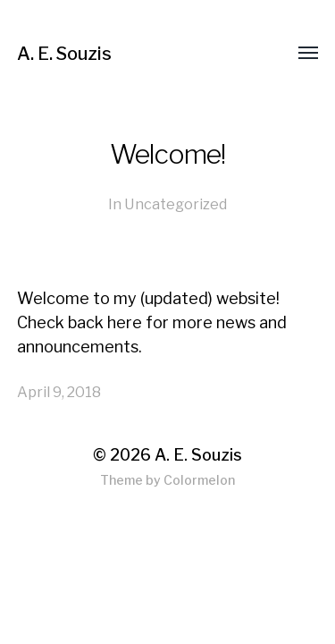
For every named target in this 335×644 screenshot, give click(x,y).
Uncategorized (176, 204)
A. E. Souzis (64, 54)
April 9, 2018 (59, 392)
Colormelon (199, 480)
